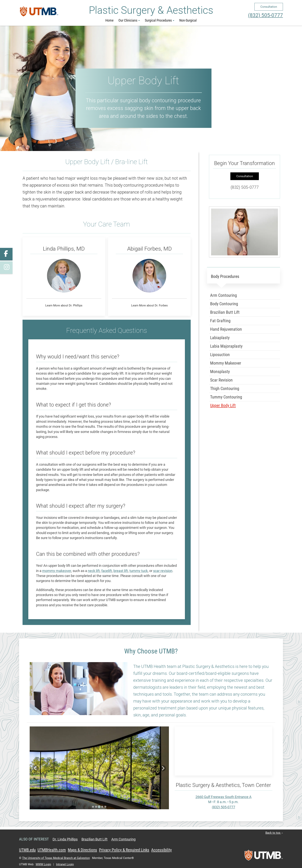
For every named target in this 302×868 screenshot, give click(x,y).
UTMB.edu (27, 850)
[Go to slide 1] (93, 807)
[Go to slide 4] (102, 807)
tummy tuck (139, 571)
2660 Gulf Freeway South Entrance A (224, 797)
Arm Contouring (224, 295)
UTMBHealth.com (52, 850)
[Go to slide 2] (96, 807)
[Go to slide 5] (105, 807)
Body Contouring (224, 304)
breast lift (121, 571)
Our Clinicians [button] (129, 20)
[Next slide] (163, 768)
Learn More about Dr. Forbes (149, 305)
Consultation (269, 7)
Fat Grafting (220, 321)
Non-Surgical (188, 20)
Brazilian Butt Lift (225, 312)
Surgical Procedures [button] (160, 20)
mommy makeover (57, 571)
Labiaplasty (220, 338)
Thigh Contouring (225, 388)
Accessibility (161, 850)
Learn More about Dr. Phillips (64, 305)
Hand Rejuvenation (226, 329)
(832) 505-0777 (266, 15)
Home (109, 20)
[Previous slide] (36, 768)
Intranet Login (65, 864)
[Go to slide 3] (99, 807)
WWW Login (43, 864)
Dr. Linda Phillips (65, 839)
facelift (107, 571)
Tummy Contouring (226, 397)
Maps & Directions (82, 850)
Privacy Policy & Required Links (124, 850)
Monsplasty (220, 371)
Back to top (274, 833)
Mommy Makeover (226, 363)
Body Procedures (225, 276)
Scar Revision (221, 380)
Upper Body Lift (223, 405)
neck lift (94, 571)
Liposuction (220, 354)
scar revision (163, 571)
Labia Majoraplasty (226, 346)
